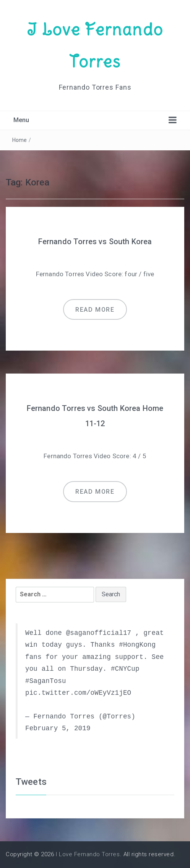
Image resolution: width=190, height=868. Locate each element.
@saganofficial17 (99, 633)
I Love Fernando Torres (88, 854)
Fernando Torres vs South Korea (95, 242)
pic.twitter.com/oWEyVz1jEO (78, 693)
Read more (95, 310)
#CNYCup (125, 669)
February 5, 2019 (58, 728)
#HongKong (137, 645)
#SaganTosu (46, 681)
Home (20, 140)
